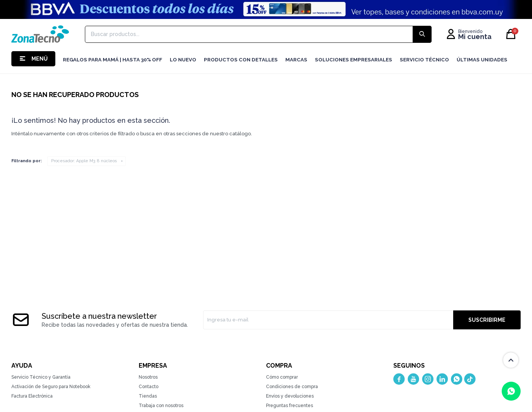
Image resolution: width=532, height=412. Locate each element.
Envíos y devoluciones (290, 396)
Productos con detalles (241, 60)
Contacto (149, 387)
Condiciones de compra (292, 387)
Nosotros (148, 377)
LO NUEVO (183, 60)
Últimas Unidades (482, 60)
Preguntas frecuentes (289, 406)
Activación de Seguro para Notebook (51, 387)
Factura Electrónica (32, 396)
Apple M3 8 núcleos (84, 161)
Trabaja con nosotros (161, 406)
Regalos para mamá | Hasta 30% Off (113, 60)
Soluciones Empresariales (354, 60)
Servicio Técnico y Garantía (41, 377)
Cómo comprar (282, 377)
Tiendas (148, 396)
